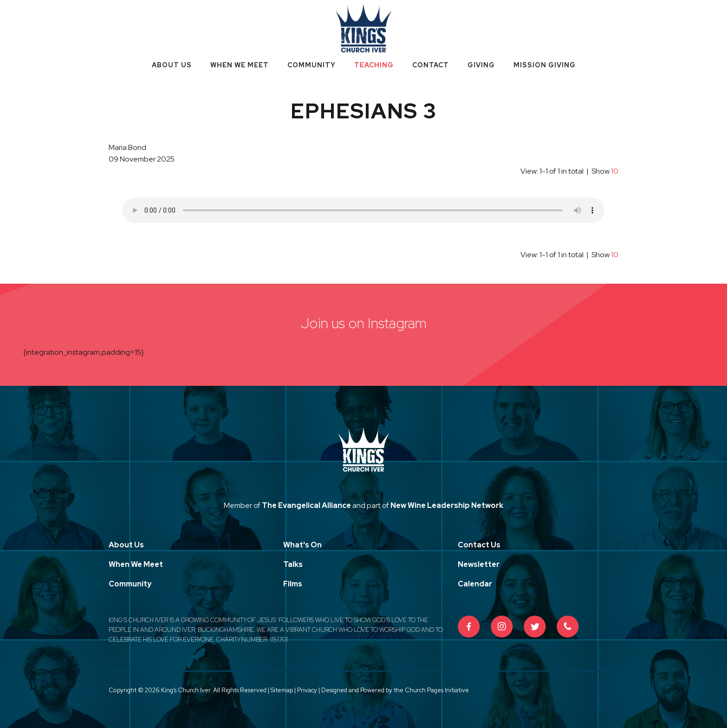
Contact (431, 65)
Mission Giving (545, 65)
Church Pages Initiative (437, 690)
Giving (481, 65)
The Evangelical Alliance (306, 505)
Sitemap (282, 690)
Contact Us (479, 545)
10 (615, 171)
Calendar (475, 584)
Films (293, 584)
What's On (302, 545)
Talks (293, 564)
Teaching (374, 65)
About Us (172, 65)
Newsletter (479, 564)
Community (312, 65)
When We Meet (240, 65)
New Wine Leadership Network (447, 505)
